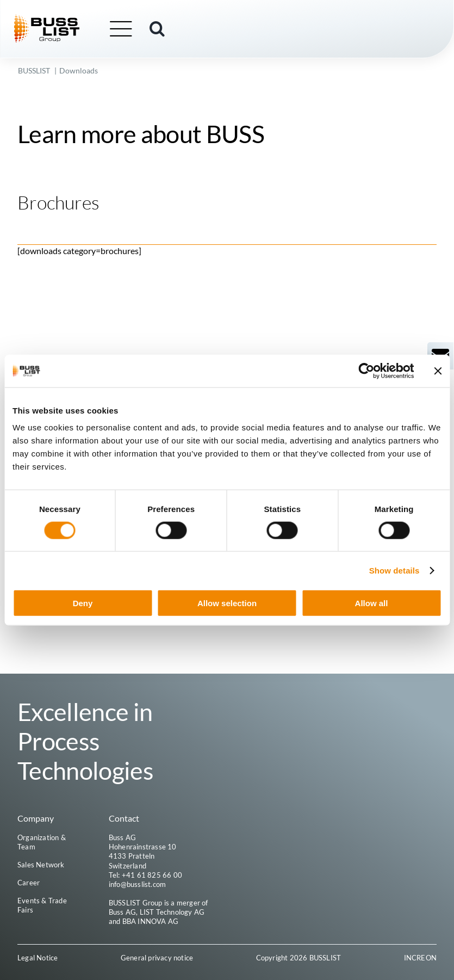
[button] (161, 29)
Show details (394, 570)
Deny (83, 603)
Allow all (372, 603)
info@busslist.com (137, 885)
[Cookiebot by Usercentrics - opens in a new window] (366, 371)
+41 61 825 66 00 (152, 875)
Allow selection (227, 603)
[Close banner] (438, 371)
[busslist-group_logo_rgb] (51, 19)
